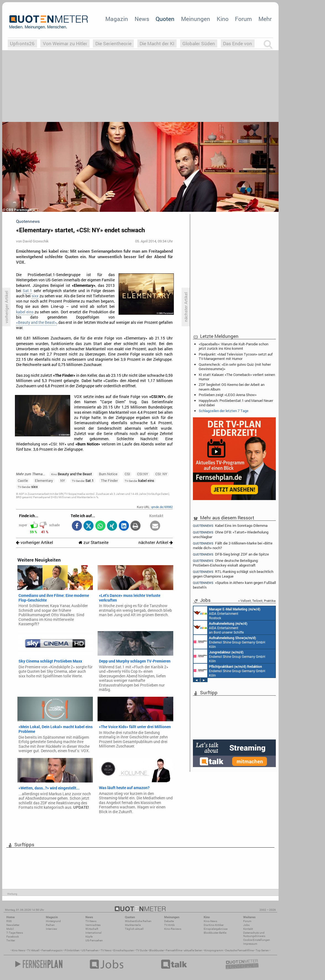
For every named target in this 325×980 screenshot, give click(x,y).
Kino (223, 19)
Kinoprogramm (214, 950)
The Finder (109, 480)
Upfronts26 (22, 43)
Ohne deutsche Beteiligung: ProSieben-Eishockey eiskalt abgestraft (226, 563)
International (94, 933)
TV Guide (142, 950)
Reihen (50, 925)
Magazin (117, 19)
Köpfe (89, 937)
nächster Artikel (156, 542)
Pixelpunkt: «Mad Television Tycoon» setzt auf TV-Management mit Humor (236, 356)
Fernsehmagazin (52, 950)
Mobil (10, 929)
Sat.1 (27, 291)
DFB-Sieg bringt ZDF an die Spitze (231, 554)
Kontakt (248, 929)
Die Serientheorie (113, 43)
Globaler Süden (199, 43)
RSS (9, 921)
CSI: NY (161, 474)
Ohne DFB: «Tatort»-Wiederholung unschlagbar (231, 534)
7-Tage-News (15, 933)
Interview (52, 929)
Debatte (169, 921)
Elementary (44, 480)
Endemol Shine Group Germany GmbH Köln (229, 642)
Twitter (11, 940)
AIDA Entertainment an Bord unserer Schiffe (220, 627)
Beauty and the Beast (72, 474)
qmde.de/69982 (162, 507)
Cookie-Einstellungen (257, 940)
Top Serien (262, 950)
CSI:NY (143, 474)
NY (63, 480)
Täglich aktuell (134, 929)
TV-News (91, 921)
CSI (127, 474)
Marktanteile (133, 925)
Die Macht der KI (157, 43)
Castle (23, 480)
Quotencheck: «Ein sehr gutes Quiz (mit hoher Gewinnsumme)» (235, 367)
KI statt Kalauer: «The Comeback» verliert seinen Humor (237, 377)
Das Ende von (238, 43)
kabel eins (25, 312)
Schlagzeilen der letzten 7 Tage (224, 411)
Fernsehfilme (174, 950)
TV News (106, 950)
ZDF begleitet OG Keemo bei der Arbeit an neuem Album (232, 387)
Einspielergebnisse (216, 929)
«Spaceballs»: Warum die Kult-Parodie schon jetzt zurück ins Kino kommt (234, 346)
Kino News (19, 950)
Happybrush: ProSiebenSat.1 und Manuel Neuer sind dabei (236, 403)
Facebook (13, 937)
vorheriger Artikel (35, 542)
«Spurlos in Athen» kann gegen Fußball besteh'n (234, 585)
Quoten (165, 19)
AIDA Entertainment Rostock (227, 613)
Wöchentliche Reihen (138, 921)
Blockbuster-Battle (215, 933)
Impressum (250, 944)
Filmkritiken (72, 950)
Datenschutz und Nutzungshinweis (254, 934)
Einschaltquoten (124, 950)
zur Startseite (94, 542)
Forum (243, 19)
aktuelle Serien (193, 950)
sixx (35, 296)
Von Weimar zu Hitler (65, 43)
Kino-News (210, 921)
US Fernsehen (90, 950)
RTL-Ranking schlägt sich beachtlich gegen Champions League (233, 574)
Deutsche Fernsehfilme (239, 950)
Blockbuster (157, 950)
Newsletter (13, 925)
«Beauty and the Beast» (36, 322)
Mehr (265, 19)
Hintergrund (53, 921)
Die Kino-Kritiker (214, 925)
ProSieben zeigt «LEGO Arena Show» (228, 395)
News (142, 19)
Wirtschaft (92, 929)
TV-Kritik (169, 925)
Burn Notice (108, 474)
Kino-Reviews (173, 929)
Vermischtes (93, 925)
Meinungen (196, 19)
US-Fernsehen (94, 940)
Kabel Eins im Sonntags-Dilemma (230, 525)
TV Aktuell (33, 950)
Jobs (246, 925)
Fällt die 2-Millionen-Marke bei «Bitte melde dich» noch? (233, 545)
